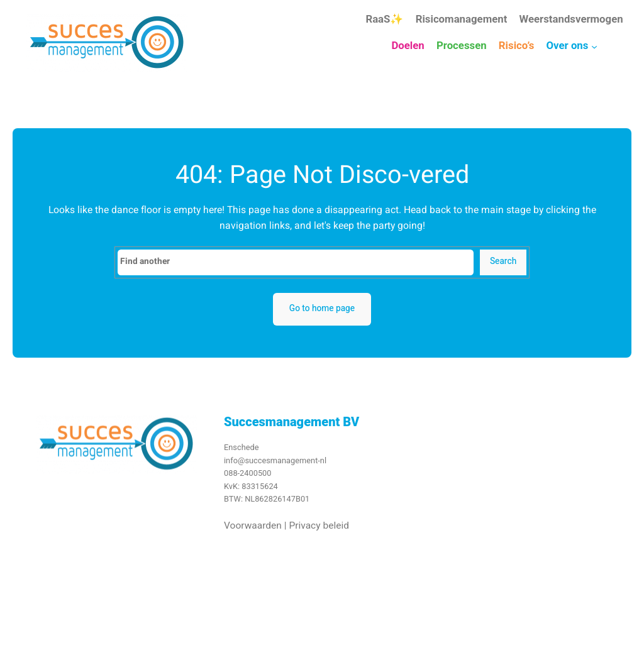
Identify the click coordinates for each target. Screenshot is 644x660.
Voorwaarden (253, 530)
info (231, 465)
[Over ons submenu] (594, 47)
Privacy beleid (319, 530)
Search (503, 261)
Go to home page (322, 309)
